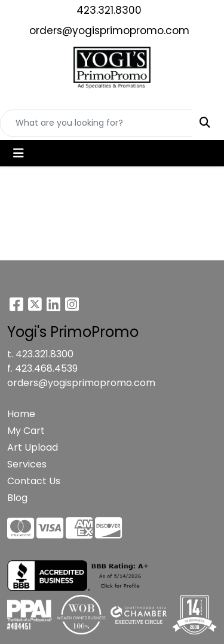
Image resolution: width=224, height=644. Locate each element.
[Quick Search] (96, 123)
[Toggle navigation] (19, 153)
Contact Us (34, 481)
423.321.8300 (109, 10)
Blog (17, 498)
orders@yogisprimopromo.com (109, 31)
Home (21, 414)
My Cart (26, 431)
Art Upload (33, 447)
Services (27, 464)
